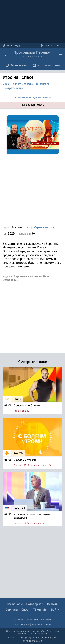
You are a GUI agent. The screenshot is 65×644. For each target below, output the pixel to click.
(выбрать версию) (23, 84)
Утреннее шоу (44, 227)
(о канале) (43, 84)
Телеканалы (16, 65)
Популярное (35, 604)
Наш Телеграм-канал (39, 619)
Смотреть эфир (13, 88)
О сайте (18, 619)
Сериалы (12, 609)
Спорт (26, 609)
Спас (6, 84)
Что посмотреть (46, 65)
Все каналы (15, 604)
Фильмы (52, 604)
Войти (55, 609)
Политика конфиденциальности (32, 624)
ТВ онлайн (40, 609)
